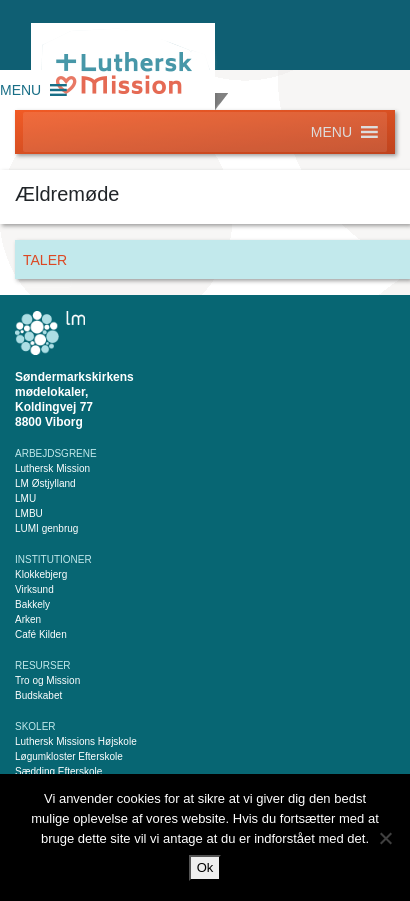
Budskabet (38, 695)
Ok (205, 867)
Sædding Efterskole (58, 771)
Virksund (34, 589)
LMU (25, 498)
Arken (28, 619)
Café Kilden (41, 634)
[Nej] (385, 838)
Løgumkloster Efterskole (69, 756)
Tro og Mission (47, 680)
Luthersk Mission (52, 468)
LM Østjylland (45, 483)
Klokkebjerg (41, 574)
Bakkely (32, 604)
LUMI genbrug (46, 528)
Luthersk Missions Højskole (76, 741)
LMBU (29, 513)
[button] (20, 90)
